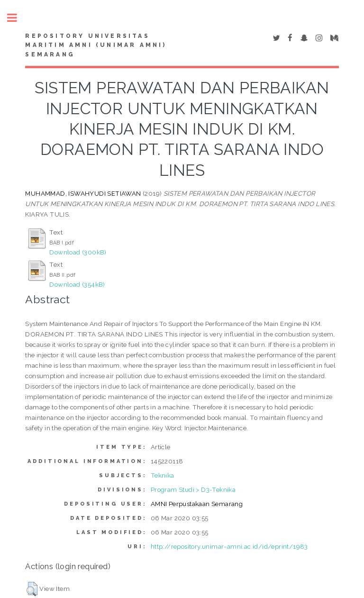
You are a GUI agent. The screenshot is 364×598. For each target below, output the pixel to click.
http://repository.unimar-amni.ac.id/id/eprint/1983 (229, 546)
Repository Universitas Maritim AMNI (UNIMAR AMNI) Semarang (96, 45)
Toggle (17, 18)
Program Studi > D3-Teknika (193, 489)
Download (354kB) (77, 284)
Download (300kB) (78, 252)
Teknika (163, 475)
